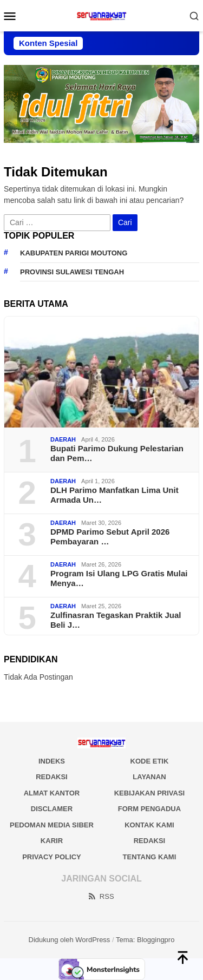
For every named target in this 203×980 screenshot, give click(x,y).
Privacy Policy (52, 857)
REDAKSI (52, 777)
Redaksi (150, 841)
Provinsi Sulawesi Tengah (72, 272)
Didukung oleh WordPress (70, 940)
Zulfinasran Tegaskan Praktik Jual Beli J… (116, 620)
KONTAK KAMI (149, 825)
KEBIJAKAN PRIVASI (150, 793)
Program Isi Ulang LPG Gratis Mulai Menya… (119, 578)
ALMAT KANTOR (52, 793)
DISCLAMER (52, 809)
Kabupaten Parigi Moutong (74, 253)
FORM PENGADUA (149, 809)
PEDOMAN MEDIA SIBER (52, 825)
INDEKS (52, 761)
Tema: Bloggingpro (145, 940)
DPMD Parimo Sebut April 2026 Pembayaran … (110, 537)
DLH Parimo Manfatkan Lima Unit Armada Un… (114, 495)
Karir (52, 841)
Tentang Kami (150, 857)
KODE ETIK (150, 761)
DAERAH (63, 439)
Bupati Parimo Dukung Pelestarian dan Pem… (117, 453)
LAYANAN (149, 777)
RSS (101, 896)
